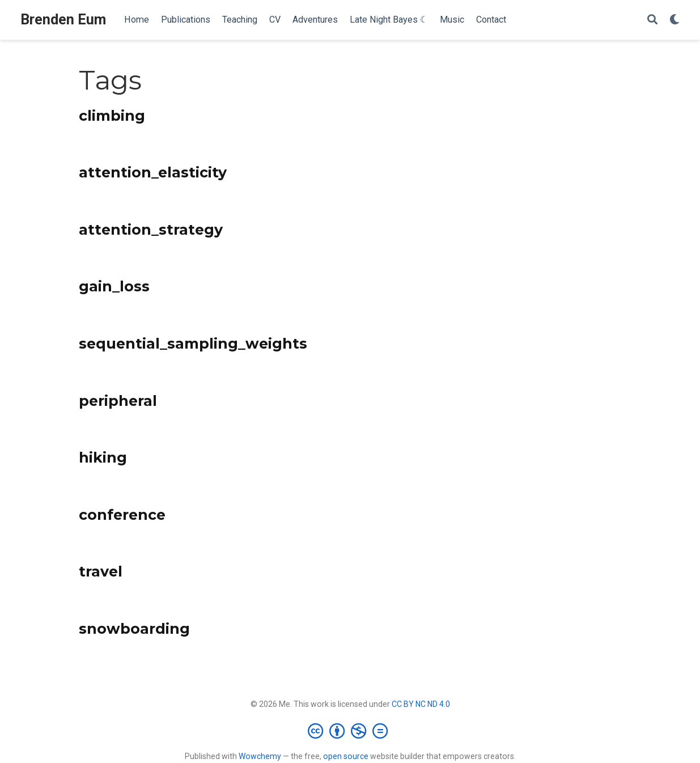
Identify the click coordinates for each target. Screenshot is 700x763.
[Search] (652, 20)
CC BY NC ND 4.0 (421, 704)
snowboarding (134, 629)
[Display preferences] (674, 20)
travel (101, 571)
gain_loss (114, 286)
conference (122, 515)
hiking (103, 457)
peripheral (118, 401)
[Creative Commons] (350, 731)
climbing (112, 116)
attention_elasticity (153, 172)
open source (346, 756)
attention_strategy (151, 230)
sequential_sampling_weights (193, 344)
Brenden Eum (63, 20)
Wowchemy (260, 756)
